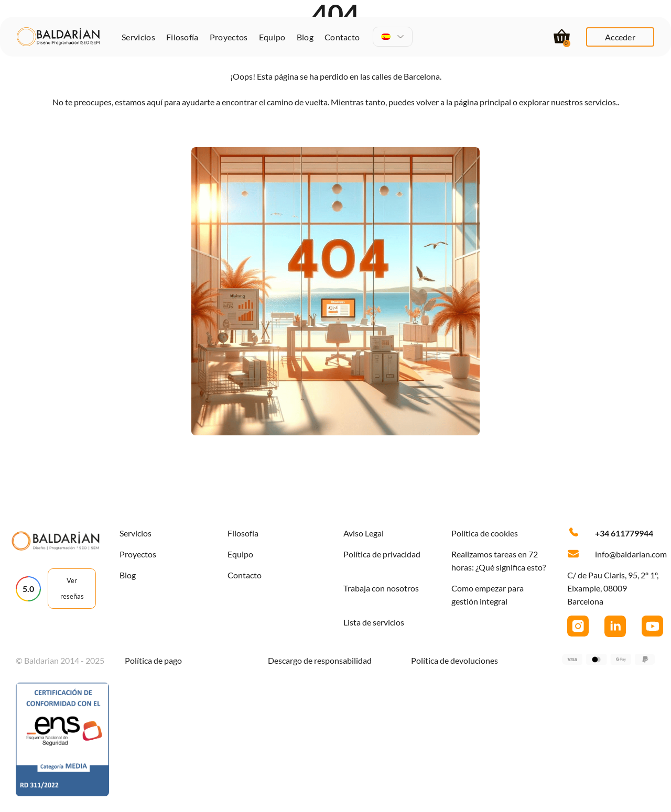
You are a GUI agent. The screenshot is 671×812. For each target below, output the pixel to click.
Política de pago (153, 660)
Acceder (620, 37)
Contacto (342, 37)
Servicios (138, 37)
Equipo (272, 37)
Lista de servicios (374, 622)
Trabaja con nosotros (381, 588)
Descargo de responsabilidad (320, 660)
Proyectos (229, 37)
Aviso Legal (364, 533)
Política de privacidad (382, 554)
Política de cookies (485, 533)
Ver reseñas (72, 588)
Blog (305, 37)
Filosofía (182, 37)
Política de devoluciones (454, 660)
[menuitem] (393, 37)
